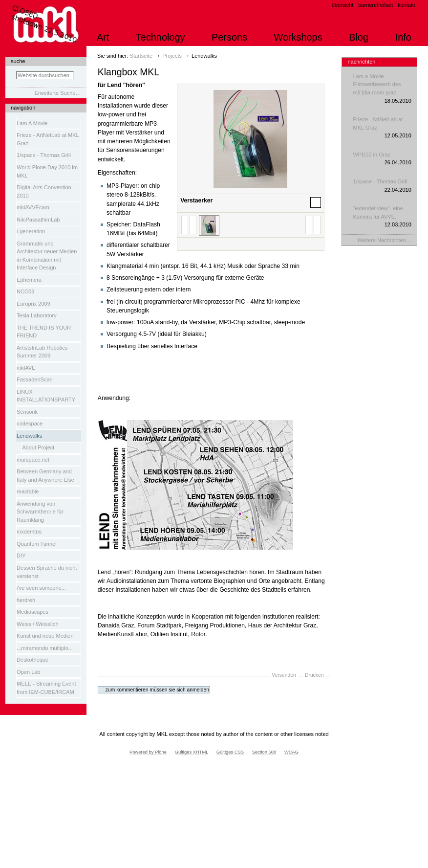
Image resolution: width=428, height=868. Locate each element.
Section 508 (264, 752)
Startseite (141, 56)
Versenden (284, 675)
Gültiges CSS (230, 752)
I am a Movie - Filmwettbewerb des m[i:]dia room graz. (382, 89)
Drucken (314, 675)
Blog (359, 37)
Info (403, 37)
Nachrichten (361, 62)
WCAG (291, 752)
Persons (229, 37)
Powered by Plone (148, 752)
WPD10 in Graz (382, 159)
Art (103, 37)
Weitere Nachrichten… (384, 240)
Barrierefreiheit (375, 5)
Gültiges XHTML (192, 752)
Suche (18, 61)
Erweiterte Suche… (58, 93)
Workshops (298, 37)
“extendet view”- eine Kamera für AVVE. (382, 217)
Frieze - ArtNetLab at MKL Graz (382, 128)
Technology (160, 37)
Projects (172, 56)
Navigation (23, 108)
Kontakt (407, 5)
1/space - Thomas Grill (382, 186)
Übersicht (343, 5)
